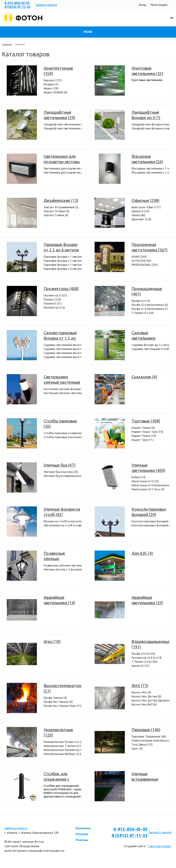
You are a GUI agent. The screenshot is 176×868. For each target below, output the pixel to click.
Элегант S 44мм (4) (56, 215)
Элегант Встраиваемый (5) (61, 207)
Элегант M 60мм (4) (56, 211)
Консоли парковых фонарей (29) (149, 512)
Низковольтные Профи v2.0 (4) (63, 742)
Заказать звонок (46, 5)
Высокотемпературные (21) (63, 688)
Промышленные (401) (147, 291)
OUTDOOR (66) (141, 261)
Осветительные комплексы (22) (151, 740)
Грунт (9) (137, 749)
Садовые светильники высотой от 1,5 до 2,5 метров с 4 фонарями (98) (63, 357)
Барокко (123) (53, 80)
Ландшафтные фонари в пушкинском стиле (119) (151, 124)
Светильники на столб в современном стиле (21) (63, 525)
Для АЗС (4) (142, 553)
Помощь (82, 840)
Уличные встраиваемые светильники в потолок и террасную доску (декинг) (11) (147, 777)
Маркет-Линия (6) (143, 428)
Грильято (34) (140, 211)
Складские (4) (144, 377)
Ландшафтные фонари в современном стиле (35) (151, 128)
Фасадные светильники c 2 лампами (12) (151, 173)
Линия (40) (138, 215)
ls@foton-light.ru (16, 828)
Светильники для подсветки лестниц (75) (62, 159)
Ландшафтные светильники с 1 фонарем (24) (63, 124)
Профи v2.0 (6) (141, 301)
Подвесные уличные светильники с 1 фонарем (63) (63, 565)
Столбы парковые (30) (60, 424)
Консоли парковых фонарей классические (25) (151, 525)
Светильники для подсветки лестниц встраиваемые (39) (63, 168)
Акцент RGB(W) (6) (55, 92)
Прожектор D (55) (55, 295)
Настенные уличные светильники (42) (63, 393)
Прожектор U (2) (54, 308)
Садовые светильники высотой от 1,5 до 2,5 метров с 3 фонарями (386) (63, 353)
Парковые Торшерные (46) (149, 736)
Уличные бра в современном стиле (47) (63, 476)
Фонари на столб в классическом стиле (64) (63, 521)
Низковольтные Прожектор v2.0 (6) (63, 750)
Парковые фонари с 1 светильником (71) (63, 257)
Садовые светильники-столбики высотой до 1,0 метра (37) (151, 349)
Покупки (82, 834)
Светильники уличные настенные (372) (62, 380)
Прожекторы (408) (61, 289)
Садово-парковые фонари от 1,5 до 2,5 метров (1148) (60, 336)
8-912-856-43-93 (17, 3)
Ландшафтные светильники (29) (59, 115)
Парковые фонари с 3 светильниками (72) (63, 265)
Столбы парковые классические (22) (63, 437)
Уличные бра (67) (59, 465)
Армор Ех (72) (140, 666)
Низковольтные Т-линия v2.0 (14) (63, 746)
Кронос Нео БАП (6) (144, 704)
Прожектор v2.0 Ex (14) (146, 658)
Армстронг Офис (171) (146, 207)
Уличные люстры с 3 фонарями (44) (63, 569)
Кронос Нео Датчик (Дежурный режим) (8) (151, 700)
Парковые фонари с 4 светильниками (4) (63, 269)
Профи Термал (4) (55, 698)
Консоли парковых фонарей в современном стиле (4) (151, 521)
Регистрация (159, 5)
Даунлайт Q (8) (141, 219)
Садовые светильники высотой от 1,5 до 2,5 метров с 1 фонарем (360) (63, 345)
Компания (83, 828)
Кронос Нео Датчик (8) (146, 696)
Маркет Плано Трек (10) (147, 432)
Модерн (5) (51, 84)
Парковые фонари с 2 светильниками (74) (63, 261)
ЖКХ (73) (140, 686)
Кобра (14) (138, 477)
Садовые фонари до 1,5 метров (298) (151, 345)
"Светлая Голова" (160, 846)
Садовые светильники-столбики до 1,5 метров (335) (146, 336)
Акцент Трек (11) (142, 440)
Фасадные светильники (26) (147, 159)
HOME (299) (139, 257)
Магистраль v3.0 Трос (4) (148, 489)
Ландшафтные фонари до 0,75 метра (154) (146, 115)
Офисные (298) (145, 200)
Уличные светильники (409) (148, 468)
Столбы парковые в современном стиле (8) (63, 433)
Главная (7, 44)
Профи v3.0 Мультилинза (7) (150, 309)
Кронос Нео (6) (141, 692)
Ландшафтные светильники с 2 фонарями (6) (63, 128)
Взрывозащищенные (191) (151, 644)
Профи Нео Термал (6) (58, 702)
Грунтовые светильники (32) (147, 71)
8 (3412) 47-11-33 (17, 7)
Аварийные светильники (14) (59, 600)
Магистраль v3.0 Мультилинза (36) (151, 485)
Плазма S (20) (52, 299)
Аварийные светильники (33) (147, 600)
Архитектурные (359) (58, 71)
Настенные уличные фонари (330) (63, 389)
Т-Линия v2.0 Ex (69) (144, 662)
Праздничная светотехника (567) (149, 247)
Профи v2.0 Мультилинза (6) (150, 305)
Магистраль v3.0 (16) (145, 481)
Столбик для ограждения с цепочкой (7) (56, 777)
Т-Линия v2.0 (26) (143, 313)
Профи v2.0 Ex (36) (143, 654)
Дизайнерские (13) (61, 200)
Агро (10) (52, 641)
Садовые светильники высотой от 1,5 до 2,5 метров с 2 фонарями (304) (63, 349)
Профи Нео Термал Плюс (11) (63, 706)
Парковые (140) (146, 730)
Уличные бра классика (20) (61, 472)
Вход (142, 5)
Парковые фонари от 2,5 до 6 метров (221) (61, 247)
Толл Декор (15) (142, 745)
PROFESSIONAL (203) (145, 265)
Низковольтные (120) (58, 732)
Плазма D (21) (53, 303)
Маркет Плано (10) (144, 436)
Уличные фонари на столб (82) (62, 512)
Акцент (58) (51, 88)
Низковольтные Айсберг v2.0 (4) (63, 754)
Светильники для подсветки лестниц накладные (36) (63, 173)
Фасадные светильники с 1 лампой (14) (151, 168)
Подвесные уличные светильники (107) (60, 556)
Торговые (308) (146, 421)
